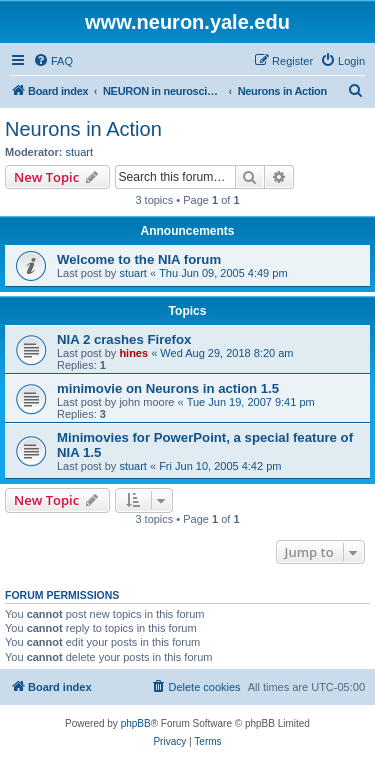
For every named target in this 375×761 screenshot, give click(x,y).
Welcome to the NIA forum (139, 259)
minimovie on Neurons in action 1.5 (168, 388)
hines (133, 353)
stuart (80, 152)
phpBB (136, 723)
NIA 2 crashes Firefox (124, 339)
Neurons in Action (83, 129)
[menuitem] (53, 61)
